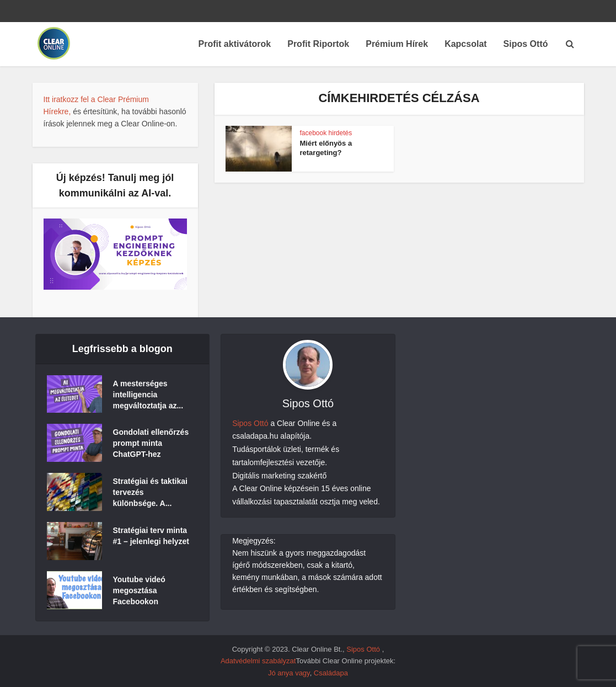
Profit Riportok (318, 44)
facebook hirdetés (326, 133)
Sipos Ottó (526, 44)
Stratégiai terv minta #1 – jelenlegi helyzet (151, 536)
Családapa (331, 673)
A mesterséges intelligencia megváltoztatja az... (148, 395)
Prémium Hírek (397, 44)
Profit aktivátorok (235, 44)
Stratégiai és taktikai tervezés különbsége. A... (150, 492)
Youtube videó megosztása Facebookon (139, 590)
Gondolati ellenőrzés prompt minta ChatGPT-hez (151, 443)
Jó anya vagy (289, 673)
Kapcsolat (465, 44)
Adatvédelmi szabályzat (258, 661)
